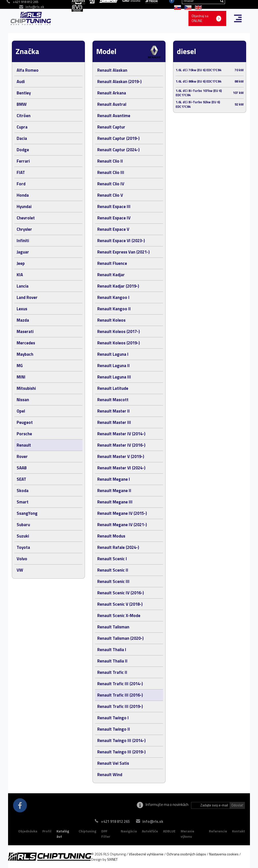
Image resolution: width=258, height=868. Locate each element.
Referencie (218, 831)
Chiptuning (87, 831)
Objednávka (28, 831)
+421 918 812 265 (112, 821)
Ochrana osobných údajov (186, 854)
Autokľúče (150, 831)
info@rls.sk (35, 7)
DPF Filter (106, 834)
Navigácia (129, 831)
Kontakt (238, 831)
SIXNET (112, 859)
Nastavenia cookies (224, 854)
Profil (47, 831)
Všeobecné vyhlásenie (146, 854)
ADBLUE (169, 831)
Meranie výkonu (187, 834)
